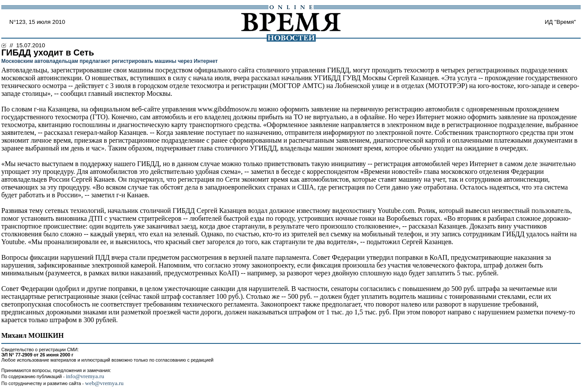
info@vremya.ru (85, 376)
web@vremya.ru (104, 383)
